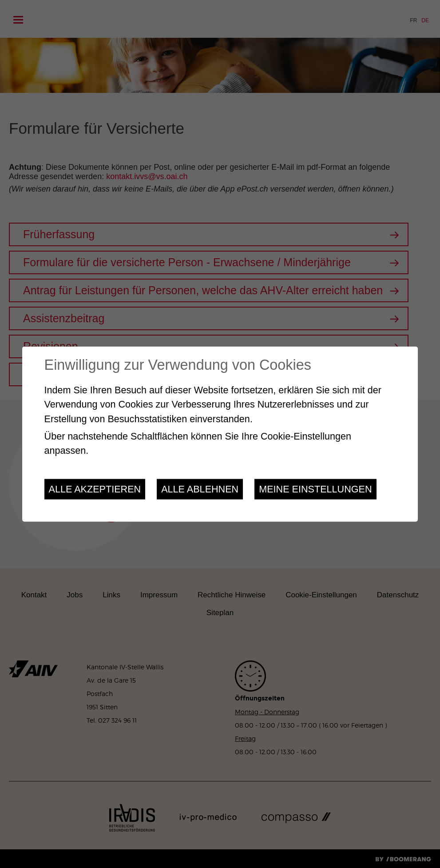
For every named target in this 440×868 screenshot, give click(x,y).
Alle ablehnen (200, 489)
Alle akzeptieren (95, 489)
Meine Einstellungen (315, 489)
